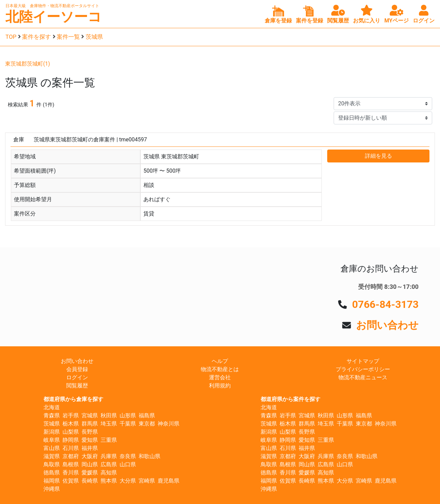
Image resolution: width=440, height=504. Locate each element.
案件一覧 (68, 37)
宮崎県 (147, 481)
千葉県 (128, 424)
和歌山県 (149, 456)
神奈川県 (169, 424)
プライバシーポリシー (363, 369)
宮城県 (90, 415)
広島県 (109, 464)
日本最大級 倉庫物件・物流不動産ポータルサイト (52, 6)
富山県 (52, 448)
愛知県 (90, 440)
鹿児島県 (169, 481)
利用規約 (220, 386)
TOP (11, 37)
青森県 (52, 415)
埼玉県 (109, 424)
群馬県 (90, 424)
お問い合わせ (387, 325)
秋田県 (109, 415)
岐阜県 (52, 440)
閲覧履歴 (77, 386)
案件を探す (37, 37)
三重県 (109, 440)
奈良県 (128, 456)
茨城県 (94, 37)
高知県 (109, 473)
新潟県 (52, 432)
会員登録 (77, 369)
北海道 (52, 407)
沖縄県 (52, 489)
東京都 (147, 424)
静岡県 (71, 440)
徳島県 (52, 473)
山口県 (128, 464)
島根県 (71, 464)
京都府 (71, 456)
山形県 (128, 415)
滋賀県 (52, 456)
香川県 (71, 473)
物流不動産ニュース (363, 377)
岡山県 (90, 464)
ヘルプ (220, 361)
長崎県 (90, 481)
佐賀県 (71, 481)
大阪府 (90, 456)
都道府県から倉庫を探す (73, 399)
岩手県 (71, 415)
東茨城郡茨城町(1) (28, 64)
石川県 (71, 448)
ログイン (77, 377)
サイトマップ (363, 361)
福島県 (147, 415)
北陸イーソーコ (54, 17)
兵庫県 (109, 456)
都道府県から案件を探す (291, 399)
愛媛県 (90, 473)
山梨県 (71, 432)
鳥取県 (52, 464)
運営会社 (220, 377)
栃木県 (71, 424)
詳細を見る (379, 156)
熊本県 (109, 481)
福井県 (90, 448)
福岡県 (52, 481)
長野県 (90, 432)
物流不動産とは (220, 369)
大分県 (128, 481)
